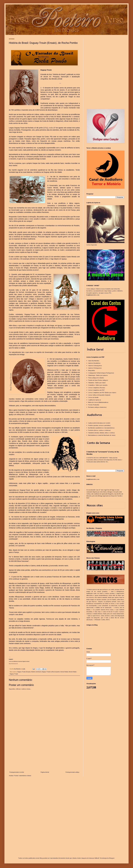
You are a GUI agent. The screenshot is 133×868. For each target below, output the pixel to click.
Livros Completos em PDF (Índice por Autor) (102, 393)
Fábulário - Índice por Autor (97, 383)
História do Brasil (36, 672)
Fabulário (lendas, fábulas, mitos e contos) (101, 433)
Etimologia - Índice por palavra (98, 375)
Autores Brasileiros (94, 363)
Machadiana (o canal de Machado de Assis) (102, 435)
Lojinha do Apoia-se (95, 400)
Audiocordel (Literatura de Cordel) (99, 423)
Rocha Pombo (64, 672)
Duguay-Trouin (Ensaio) (24, 672)
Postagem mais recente (17, 772)
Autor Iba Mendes (94, 361)
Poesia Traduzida (94, 405)
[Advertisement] (44, 754)
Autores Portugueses (95, 368)
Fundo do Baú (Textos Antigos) (98, 380)
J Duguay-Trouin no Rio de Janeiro (51, 672)
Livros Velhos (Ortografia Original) (99, 395)
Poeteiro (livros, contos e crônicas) (99, 430)
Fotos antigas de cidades (96, 378)
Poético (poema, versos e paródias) (99, 425)
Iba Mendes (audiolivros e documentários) (101, 428)
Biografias (92, 370)
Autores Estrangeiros (95, 366)
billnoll (97, 858)
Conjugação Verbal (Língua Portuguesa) (101, 373)
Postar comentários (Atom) (23, 776)
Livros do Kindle (93, 397)
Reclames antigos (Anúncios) (97, 407)
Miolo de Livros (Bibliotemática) (98, 402)
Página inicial (45, 772)
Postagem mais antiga (72, 772)
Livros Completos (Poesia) (97, 388)
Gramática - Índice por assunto (98, 385)
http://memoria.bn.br (13, 664)
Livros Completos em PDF (96, 390)
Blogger (112, 858)
